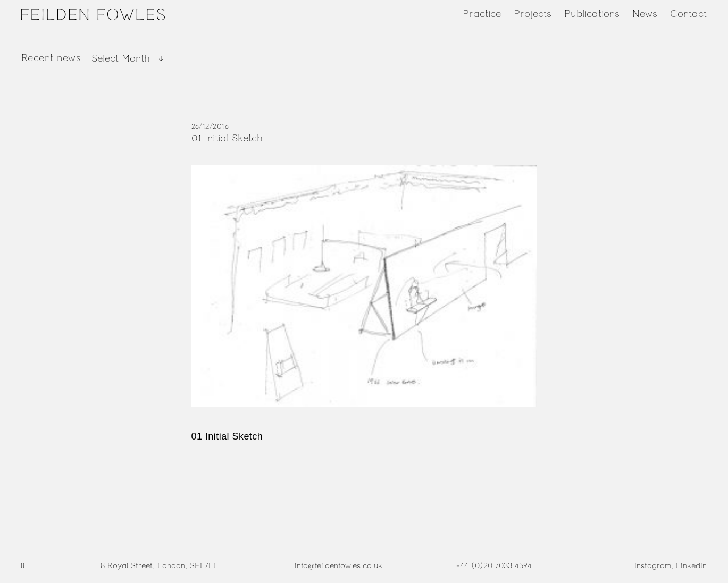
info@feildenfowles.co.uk (338, 566)
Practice (482, 14)
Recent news (51, 58)
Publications (592, 14)
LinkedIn (691, 566)
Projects (533, 14)
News (645, 14)
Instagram (653, 566)
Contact (688, 14)
